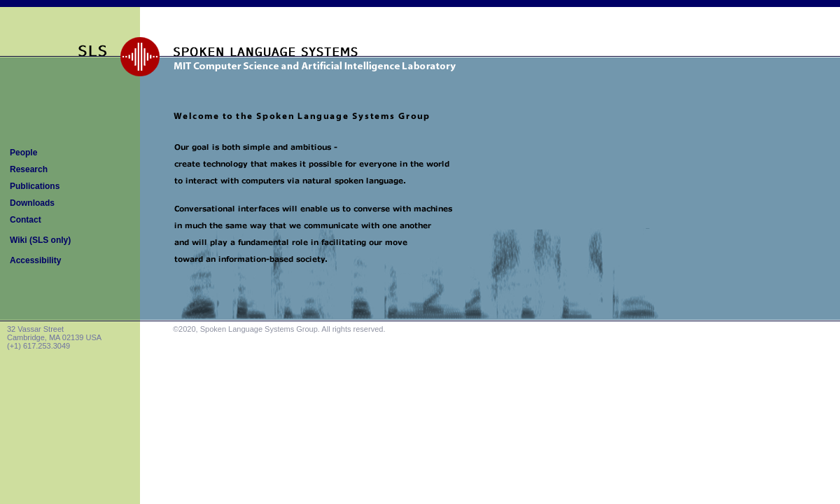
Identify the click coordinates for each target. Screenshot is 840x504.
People (23, 153)
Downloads (32, 203)
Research (29, 169)
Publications (35, 186)
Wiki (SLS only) (40, 240)
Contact (26, 220)
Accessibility (35, 260)
